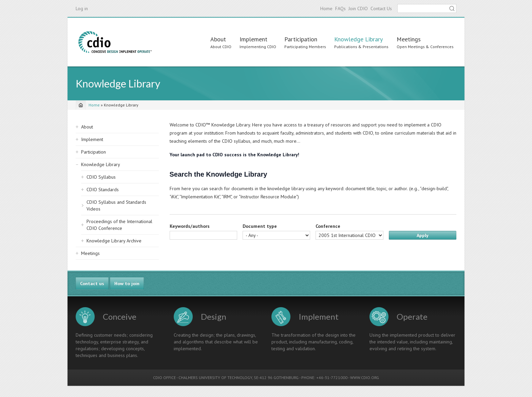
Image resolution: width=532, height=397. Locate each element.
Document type (260, 226)
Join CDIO (358, 8)
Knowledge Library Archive (114, 241)
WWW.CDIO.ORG (365, 378)
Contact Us (381, 8)
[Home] (81, 105)
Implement (253, 39)
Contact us (92, 283)
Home (326, 8)
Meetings (409, 39)
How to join (127, 283)
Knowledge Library (358, 39)
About (218, 39)
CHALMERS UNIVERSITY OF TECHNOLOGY (215, 378)
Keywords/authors (190, 226)
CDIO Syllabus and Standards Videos (116, 205)
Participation (301, 39)
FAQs (340, 8)
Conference (328, 226)
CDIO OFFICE (164, 378)
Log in (82, 8)
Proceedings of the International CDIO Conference (119, 225)
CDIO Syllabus (101, 177)
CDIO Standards (103, 190)
